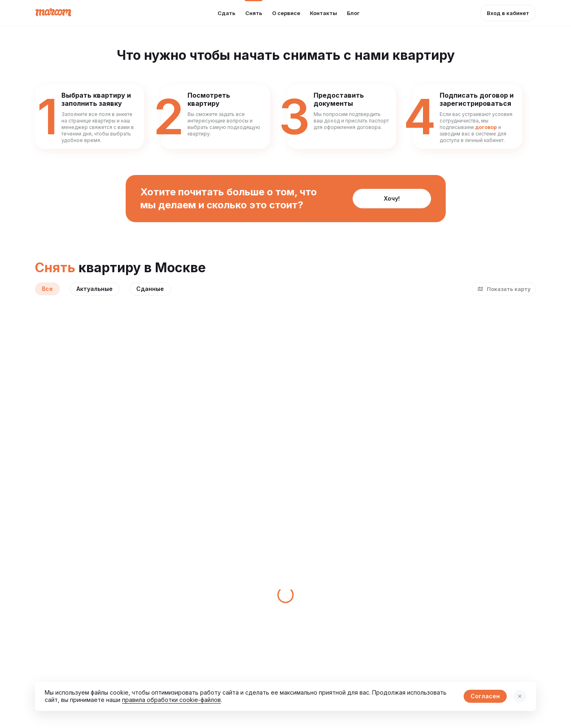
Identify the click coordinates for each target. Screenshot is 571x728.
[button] (508, 13)
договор (486, 127)
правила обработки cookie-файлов (171, 700)
